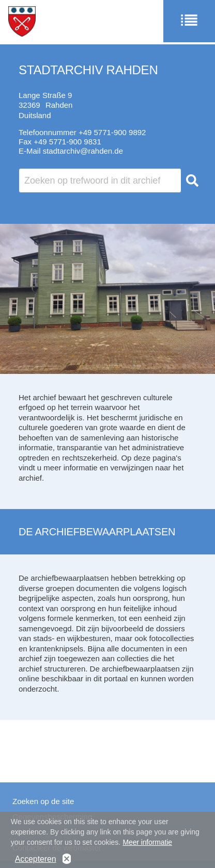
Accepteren (36, 862)
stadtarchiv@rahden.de (83, 151)
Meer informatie (147, 845)
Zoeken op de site (43, 801)
